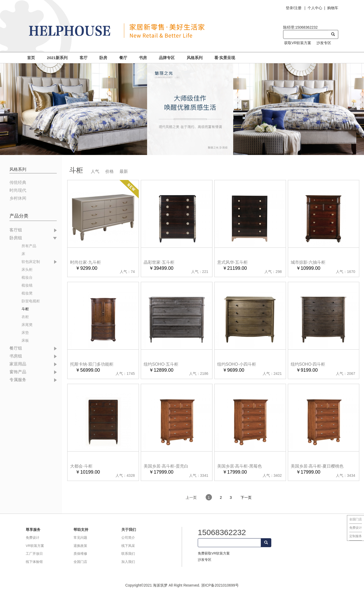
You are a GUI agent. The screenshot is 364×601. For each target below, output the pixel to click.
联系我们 (128, 554)
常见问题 (80, 538)
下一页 (246, 498)
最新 (124, 171)
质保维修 (80, 554)
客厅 (84, 58)
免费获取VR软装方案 (214, 553)
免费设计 (356, 528)
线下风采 (128, 546)
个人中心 (315, 8)
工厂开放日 (34, 554)
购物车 (333, 8)
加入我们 (128, 562)
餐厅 (123, 58)
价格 (110, 171)
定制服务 (356, 536)
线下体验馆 (34, 562)
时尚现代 (18, 190)
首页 (31, 58)
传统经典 (18, 182)
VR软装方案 (35, 546)
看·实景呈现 (225, 58)
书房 (143, 58)
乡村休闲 (18, 198)
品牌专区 (167, 58)
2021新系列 (57, 58)
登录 (289, 8)
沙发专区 (324, 43)
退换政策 (80, 546)
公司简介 (128, 538)
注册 (298, 8)
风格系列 (195, 58)
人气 (95, 171)
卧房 (103, 58)
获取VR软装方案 (298, 43)
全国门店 (356, 519)
